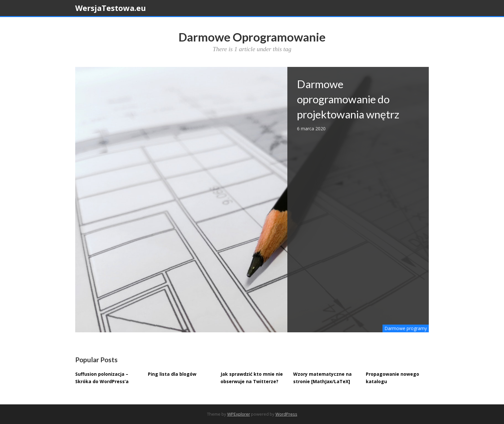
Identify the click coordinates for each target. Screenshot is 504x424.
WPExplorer (239, 414)
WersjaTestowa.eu (111, 8)
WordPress (286, 414)
